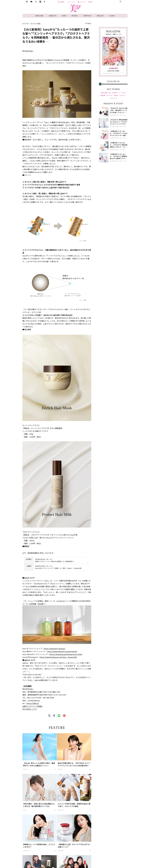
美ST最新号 (61, 2)
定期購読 (108, 80)
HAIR (64, 16)
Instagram (106, 94)
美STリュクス (82, 2)
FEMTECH (87, 16)
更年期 (90, 2)
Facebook (106, 111)
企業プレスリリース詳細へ (33, 706)
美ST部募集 (121, 2)
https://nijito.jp (33, 703)
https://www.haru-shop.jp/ (54, 649)
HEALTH (100, 16)
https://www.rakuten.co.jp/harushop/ (62, 651)
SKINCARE (39, 16)
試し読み (119, 75)
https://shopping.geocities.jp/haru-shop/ (66, 654)
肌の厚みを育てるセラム (133, 864)
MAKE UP (53, 16)
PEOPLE (75, 16)
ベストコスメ (71, 2)
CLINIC (112, 16)
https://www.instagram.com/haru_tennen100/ (58, 657)
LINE (104, 107)
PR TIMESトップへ (30, 709)
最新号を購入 (108, 75)
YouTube (105, 98)
